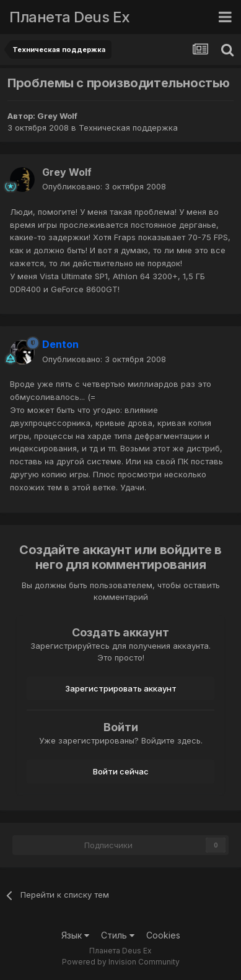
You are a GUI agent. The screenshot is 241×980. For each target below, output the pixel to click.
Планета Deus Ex (70, 17)
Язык (75, 935)
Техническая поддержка (128, 128)
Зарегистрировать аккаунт (121, 688)
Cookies (163, 935)
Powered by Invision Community (121, 962)
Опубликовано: (104, 186)
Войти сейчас (121, 771)
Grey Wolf (57, 116)
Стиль (118, 935)
